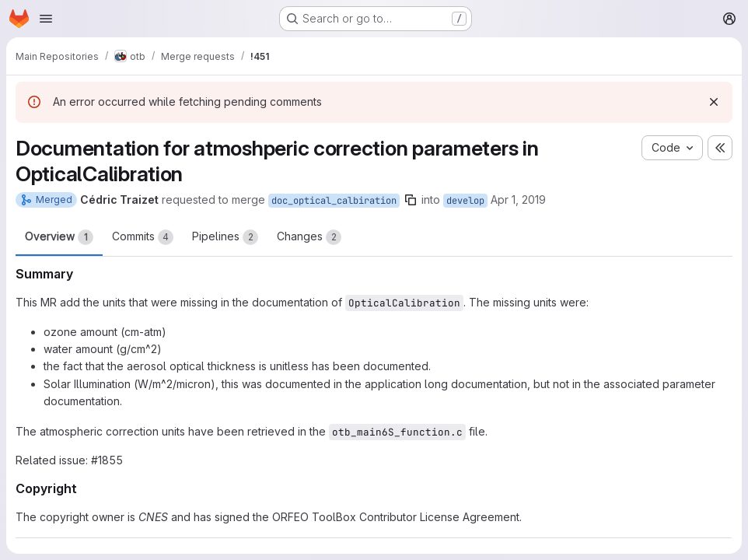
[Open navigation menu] (46, 19)
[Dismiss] (714, 102)
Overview (59, 237)
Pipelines (225, 237)
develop (465, 201)
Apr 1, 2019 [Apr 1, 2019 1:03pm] (518, 199)
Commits (143, 237)
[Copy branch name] (411, 200)
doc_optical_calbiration (334, 201)
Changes (309, 237)
